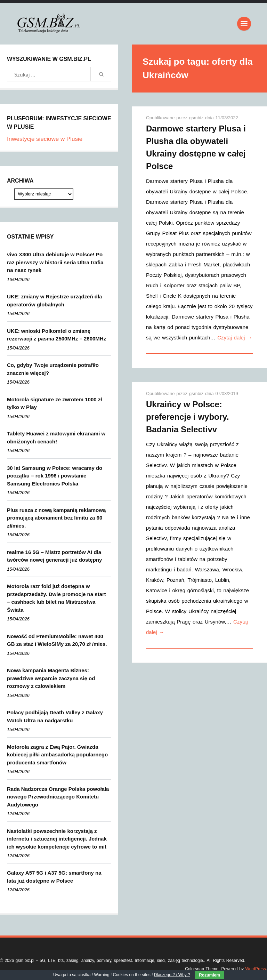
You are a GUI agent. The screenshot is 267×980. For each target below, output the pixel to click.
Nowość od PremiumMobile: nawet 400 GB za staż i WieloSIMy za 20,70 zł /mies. (57, 640)
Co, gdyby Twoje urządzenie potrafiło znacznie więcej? (53, 369)
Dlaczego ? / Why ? (172, 975)
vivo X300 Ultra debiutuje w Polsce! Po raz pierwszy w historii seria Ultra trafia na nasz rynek (55, 262)
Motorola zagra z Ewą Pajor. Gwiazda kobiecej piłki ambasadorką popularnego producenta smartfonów (57, 755)
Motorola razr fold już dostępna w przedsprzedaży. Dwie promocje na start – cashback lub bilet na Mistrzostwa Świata (56, 598)
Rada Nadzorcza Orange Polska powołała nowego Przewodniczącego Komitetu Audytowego (58, 797)
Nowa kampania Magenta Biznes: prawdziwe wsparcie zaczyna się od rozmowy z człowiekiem (51, 678)
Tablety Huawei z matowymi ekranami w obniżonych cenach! (56, 437)
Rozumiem (209, 975)
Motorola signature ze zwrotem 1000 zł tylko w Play (54, 403)
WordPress (256, 969)
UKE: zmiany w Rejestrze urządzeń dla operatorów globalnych (54, 300)
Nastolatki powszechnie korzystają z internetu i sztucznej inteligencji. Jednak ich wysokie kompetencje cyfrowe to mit (57, 839)
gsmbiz (197, 118)
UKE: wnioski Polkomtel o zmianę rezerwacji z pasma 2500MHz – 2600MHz (56, 335)
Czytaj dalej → (235, 338)
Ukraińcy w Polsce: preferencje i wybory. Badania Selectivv (187, 417)
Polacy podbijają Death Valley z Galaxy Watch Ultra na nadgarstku (55, 716)
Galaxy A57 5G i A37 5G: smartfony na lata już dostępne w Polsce (54, 877)
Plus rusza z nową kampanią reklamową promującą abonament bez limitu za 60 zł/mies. (56, 518)
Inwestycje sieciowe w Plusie (45, 139)
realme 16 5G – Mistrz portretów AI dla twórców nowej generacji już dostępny (54, 556)
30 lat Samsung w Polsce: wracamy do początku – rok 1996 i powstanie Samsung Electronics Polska (55, 476)
